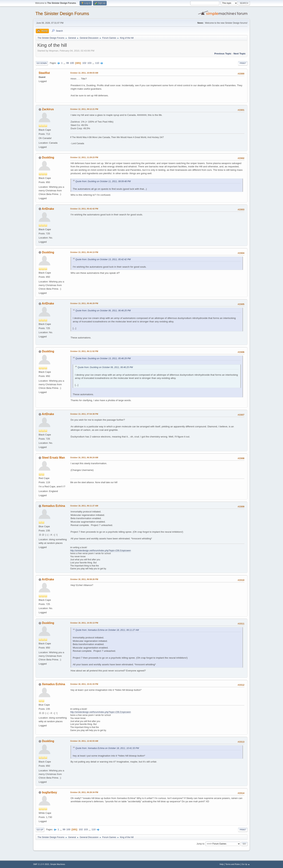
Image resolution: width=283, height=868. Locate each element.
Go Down (42, 63)
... (65, 63)
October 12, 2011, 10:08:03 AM (84, 73)
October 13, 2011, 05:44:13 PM (84, 252)
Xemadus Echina (53, 506)
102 (84, 63)
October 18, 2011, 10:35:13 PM (84, 623)
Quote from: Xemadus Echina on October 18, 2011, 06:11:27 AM (107, 630)
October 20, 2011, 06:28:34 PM (84, 792)
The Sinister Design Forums (62, 13)
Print (243, 63)
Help (222, 864)
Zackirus (48, 109)
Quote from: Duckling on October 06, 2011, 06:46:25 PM (103, 311)
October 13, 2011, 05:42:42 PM (84, 209)
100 (72, 63)
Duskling (48, 157)
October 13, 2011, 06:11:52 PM (84, 351)
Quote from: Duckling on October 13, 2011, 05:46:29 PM (103, 358)
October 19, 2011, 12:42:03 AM (84, 741)
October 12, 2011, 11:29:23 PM (84, 157)
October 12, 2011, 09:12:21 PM (84, 109)
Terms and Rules (233, 864)
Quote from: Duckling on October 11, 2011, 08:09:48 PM (103, 181)
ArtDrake (48, 209)
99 (68, 63)
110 (97, 63)
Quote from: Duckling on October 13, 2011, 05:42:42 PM (103, 259)
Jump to (200, 844)
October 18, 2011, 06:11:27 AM (84, 506)
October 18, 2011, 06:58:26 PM (84, 579)
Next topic (240, 54)
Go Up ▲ (246, 864)
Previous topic (223, 54)
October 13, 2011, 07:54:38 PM (84, 414)
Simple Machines (58, 864)
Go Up (40, 830)
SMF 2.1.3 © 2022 (41, 864)
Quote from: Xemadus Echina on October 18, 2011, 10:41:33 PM (107, 748)
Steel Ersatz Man (53, 458)
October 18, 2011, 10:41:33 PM (84, 684)
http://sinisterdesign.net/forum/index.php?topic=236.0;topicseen (101, 551)
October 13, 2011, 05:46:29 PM (84, 303)
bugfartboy (49, 792)
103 (89, 63)
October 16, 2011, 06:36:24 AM (84, 457)
